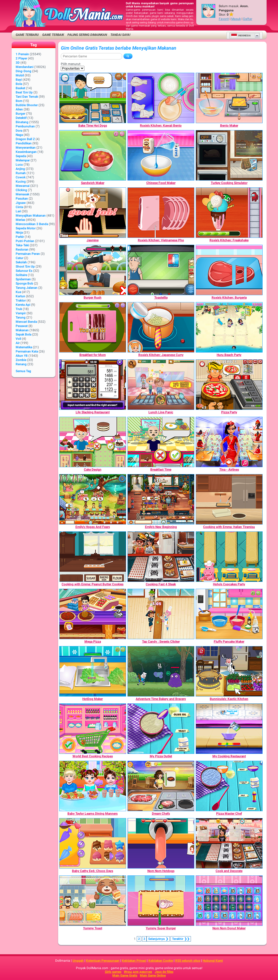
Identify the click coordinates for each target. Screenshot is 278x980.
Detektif (21, 118)
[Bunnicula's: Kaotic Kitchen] (229, 671)
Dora (19, 131)
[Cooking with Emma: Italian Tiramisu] (229, 499)
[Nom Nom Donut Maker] (229, 901)
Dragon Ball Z (25, 139)
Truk (19, 309)
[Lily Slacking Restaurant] (93, 385)
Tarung (21, 317)
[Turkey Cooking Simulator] (229, 155)
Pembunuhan (25, 126)
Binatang (22, 122)
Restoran (22, 250)
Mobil (20, 75)
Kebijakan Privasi (134, 961)
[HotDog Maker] (93, 671)
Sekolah (21, 262)
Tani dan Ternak (27, 97)
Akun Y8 (22, 356)
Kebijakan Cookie (161, 961)
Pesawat (22, 326)
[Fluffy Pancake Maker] (229, 614)
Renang (21, 364)
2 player (21, 58)
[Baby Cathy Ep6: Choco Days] (93, 843)
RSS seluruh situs (188, 961)
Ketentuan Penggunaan (103, 961)
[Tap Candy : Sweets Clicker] (161, 614)
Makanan (22, 330)
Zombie (21, 360)
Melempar (23, 160)
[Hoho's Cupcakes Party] (229, 557)
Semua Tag (23, 371)
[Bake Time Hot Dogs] (93, 98)
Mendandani (25, 67)
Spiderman (23, 279)
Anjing (20, 169)
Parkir (20, 237)
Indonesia (241, 36)
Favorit (224, 19)
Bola (19, 84)
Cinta (19, 207)
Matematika (24, 347)
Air (18, 343)
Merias (20, 220)
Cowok (21, 177)
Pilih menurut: (71, 64)
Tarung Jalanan (27, 288)
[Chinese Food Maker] (161, 155)
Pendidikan (24, 143)
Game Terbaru (27, 35)
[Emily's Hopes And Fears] (93, 499)
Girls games (113, 972)
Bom (19, 101)
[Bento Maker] (229, 98)
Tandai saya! (120, 35)
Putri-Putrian (25, 241)
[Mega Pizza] (93, 614)
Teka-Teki (22, 245)
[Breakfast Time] (161, 442)
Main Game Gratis (125, 975)
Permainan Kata (27, 351)
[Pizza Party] (229, 385)
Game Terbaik (53, 35)
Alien (19, 109)
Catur (20, 258)
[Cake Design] (93, 442)
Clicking (21, 190)
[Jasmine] (93, 213)
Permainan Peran (28, 254)
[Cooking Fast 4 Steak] (161, 557)
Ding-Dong (23, 71)
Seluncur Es (24, 271)
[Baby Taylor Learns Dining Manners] (93, 786)
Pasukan (22, 199)
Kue (18, 292)
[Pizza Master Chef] (229, 786)
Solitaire (21, 275)
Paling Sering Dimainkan (87, 35)
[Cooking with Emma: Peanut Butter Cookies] (93, 557)
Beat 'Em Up (24, 92)
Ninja (19, 233)
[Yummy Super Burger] (161, 901)
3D (18, 63)
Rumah (21, 173)
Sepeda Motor (26, 228)
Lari (18, 211)
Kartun (20, 296)
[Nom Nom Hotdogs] (161, 843)
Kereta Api (23, 305)
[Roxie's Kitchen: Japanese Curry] (161, 327)
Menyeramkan (26, 148)
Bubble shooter (27, 105)
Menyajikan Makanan (31, 216)
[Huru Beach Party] (229, 327)
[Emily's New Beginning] (161, 499)
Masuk (236, 19)
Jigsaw (21, 203)
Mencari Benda (26, 322)
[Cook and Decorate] (229, 843)
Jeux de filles (164, 972)
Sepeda (21, 156)
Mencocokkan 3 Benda (32, 224)
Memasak (22, 194)
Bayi (19, 80)
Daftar (248, 19)
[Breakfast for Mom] (93, 327)
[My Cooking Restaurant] (229, 729)
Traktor (21, 300)
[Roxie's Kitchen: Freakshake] (229, 213)
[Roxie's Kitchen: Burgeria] (229, 270)
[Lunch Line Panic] (161, 385)
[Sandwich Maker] (93, 155)
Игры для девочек (138, 972)
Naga (19, 135)
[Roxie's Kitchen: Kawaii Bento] (161, 98)
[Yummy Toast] (93, 901)
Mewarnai (23, 186)
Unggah (78, 961)
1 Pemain (22, 54)
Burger (20, 114)
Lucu (19, 165)
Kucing (21, 182)
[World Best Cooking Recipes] (93, 729)
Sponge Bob (24, 283)
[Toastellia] (161, 270)
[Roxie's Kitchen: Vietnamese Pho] (161, 213)
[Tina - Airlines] (229, 442)
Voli (18, 339)
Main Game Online (153, 975)
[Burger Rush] (93, 270)
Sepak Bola (23, 334)
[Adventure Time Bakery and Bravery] (161, 671)
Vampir (21, 313)
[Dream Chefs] (161, 786)
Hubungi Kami (213, 961)
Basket (20, 88)
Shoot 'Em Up (25, 267)
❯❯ (181, 939)
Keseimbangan (26, 152)
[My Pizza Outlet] (161, 729)
